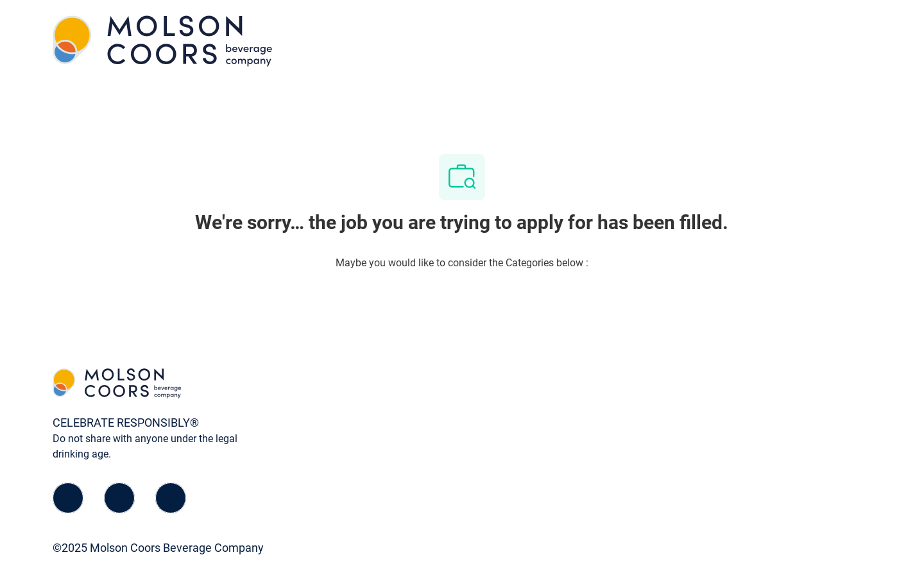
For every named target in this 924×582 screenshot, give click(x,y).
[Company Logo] (162, 40)
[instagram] (171, 498)
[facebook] (68, 498)
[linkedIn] (119, 498)
